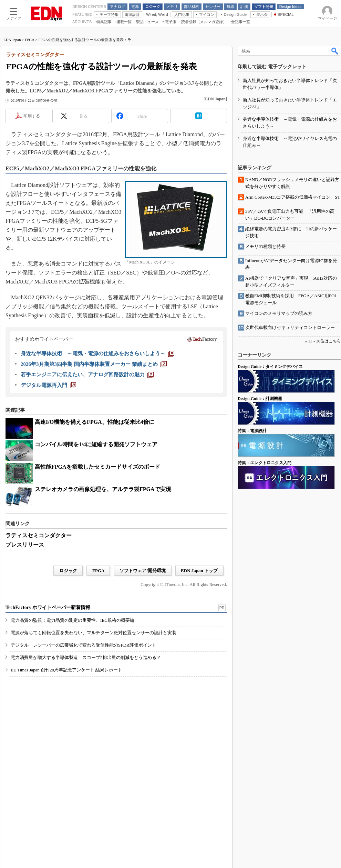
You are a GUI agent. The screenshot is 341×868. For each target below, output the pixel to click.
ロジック (68, 571)
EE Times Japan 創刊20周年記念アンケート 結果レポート (66, 670)
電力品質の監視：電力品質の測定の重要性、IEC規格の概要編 (73, 620)
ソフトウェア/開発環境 (143, 571)
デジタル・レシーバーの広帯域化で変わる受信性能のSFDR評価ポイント (84, 645)
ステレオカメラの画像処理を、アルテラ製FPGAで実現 (103, 489)
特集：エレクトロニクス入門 (265, 463)
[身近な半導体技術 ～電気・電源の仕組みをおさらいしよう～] (97, 353)
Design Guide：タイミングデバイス (270, 367)
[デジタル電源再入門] (48, 385)
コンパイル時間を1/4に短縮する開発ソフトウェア (96, 444)
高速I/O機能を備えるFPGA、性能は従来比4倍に (95, 422)
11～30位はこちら (324, 341)
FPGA (30, 40)
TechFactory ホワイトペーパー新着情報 (48, 607)
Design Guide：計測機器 (260, 399)
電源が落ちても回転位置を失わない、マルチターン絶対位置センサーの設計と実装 (94, 633)
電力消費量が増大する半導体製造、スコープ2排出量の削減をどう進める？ (86, 657)
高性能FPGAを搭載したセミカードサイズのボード (97, 467)
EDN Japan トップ (199, 571)
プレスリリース (25, 545)
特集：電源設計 (252, 431)
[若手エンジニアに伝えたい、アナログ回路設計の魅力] (87, 375)
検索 (335, 51)
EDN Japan (12, 40)
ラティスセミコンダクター (39, 535)
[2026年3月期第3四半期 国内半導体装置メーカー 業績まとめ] (94, 364)
